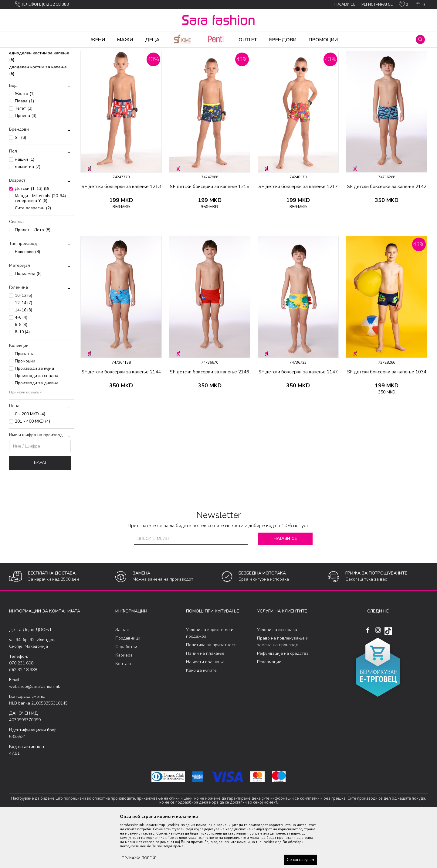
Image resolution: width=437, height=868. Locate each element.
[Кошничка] (420, 5)
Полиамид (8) (28, 321)
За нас (122, 677)
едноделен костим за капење (39, 104)
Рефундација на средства (283, 701)
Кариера (124, 703)
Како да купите (201, 718)
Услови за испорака (277, 677)
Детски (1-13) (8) (32, 236)
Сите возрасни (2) (33, 256)
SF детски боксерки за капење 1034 (387, 420)
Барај (40, 510)
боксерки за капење (33, 93)
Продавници (128, 686)
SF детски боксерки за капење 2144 (121, 420)
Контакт (124, 711)
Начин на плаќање (205, 701)
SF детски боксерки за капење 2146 (210, 420)
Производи (46, 52)
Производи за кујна (34, 416)
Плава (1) (24, 149)
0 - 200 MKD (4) (30, 462)
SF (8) (20, 185)
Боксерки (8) (27, 299)
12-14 (24, 351)
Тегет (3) (24, 156)
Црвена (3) (26, 163)
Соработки (126, 694)
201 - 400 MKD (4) (32, 469)
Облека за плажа (75, 52)
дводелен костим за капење (38, 118)
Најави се (285, 586)
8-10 (22, 380)
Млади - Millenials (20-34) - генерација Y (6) (42, 246)
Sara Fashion (20, 52)
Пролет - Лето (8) (33, 278)
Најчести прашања (205, 710)
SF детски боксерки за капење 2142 (387, 234)
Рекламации (269, 710)
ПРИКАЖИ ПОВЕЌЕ (139, 858)
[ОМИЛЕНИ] (403, 5)
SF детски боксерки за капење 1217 (298, 234)
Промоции (25, 409)
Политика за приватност (211, 693)
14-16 (24, 358)
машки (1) (25, 207)
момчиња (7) (28, 214)
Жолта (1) (25, 141)
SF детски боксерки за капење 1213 (121, 234)
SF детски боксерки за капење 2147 (298, 420)
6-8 (21, 372)
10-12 (24, 343)
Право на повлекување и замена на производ (283, 689)
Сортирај (305, 62)
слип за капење (28, 86)
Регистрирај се (377, 5)
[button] (420, 39)
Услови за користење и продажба (210, 681)
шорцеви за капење (33, 79)
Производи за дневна (37, 431)
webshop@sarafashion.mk (35, 734)
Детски (100, 52)
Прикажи (359, 62)
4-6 (21, 365)
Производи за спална (37, 423)
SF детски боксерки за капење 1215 (210, 234)
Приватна (25, 401)
